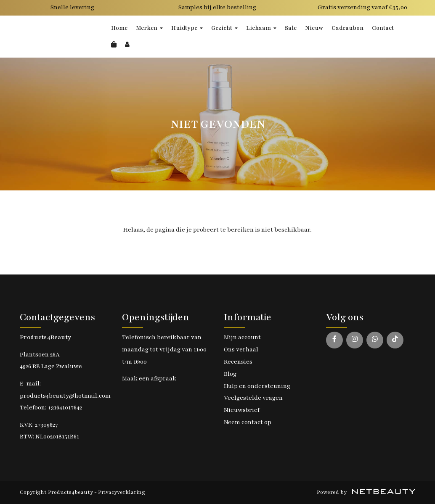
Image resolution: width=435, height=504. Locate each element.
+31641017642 (65, 408)
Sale (291, 28)
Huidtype (187, 28)
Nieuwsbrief (242, 410)
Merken (149, 28)
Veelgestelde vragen (253, 398)
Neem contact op (248, 422)
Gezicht (224, 28)
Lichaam (261, 28)
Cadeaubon (347, 28)
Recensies (238, 362)
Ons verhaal (241, 350)
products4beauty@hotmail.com (65, 396)
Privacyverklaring (122, 492)
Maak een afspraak (149, 379)
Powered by (366, 492)
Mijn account (242, 337)
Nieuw (314, 28)
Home (119, 28)
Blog (230, 374)
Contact (383, 28)
